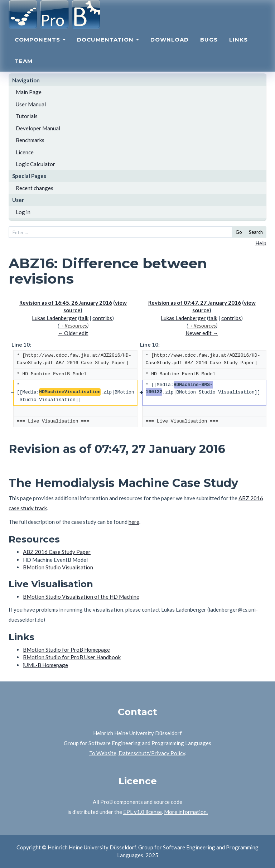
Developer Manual (38, 128)
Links (238, 49)
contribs (102, 318)
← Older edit (73, 333)
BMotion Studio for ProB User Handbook (72, 657)
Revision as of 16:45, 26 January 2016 (66, 303)
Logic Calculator (35, 164)
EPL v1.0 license (143, 812)
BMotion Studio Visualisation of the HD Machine (81, 597)
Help (261, 243)
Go (239, 232)
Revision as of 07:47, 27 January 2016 (195, 303)
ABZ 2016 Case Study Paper (57, 552)
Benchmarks (30, 140)
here (134, 522)
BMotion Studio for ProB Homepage (66, 650)
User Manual (31, 104)
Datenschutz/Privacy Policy (152, 753)
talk (84, 318)
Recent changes (35, 188)
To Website (103, 753)
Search (256, 232)
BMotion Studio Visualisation (58, 567)
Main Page (29, 92)
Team (24, 70)
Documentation (108, 49)
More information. (186, 812)
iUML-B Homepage (45, 665)
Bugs (209, 49)
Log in (23, 212)
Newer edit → (202, 333)
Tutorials (27, 116)
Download (170, 49)
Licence (25, 152)
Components (40, 49)
